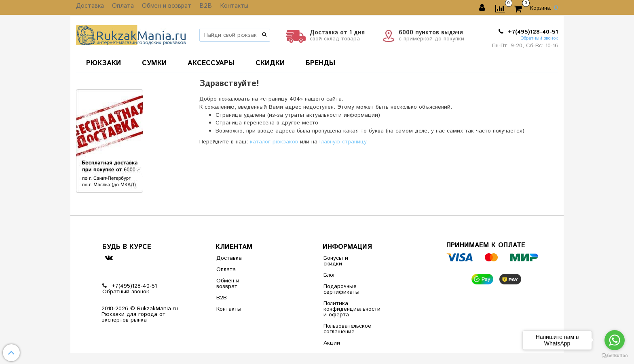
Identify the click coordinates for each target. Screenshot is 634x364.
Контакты (222, 8)
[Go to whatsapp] (615, 340)
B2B (197, 8)
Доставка (89, 8)
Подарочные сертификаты (341, 289)
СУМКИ (154, 63)
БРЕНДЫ (320, 63)
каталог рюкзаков (274, 142)
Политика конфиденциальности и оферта (343, 309)
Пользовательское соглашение (343, 329)
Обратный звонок (539, 39)
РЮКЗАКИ (104, 63)
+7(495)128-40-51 (532, 32)
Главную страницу (343, 142)
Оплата (119, 8)
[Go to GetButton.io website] (615, 356)
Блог (330, 275)
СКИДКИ (270, 63)
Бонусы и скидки (336, 261)
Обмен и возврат (160, 8)
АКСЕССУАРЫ (211, 63)
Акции (332, 343)
